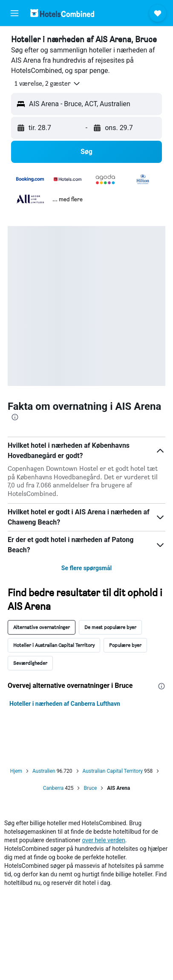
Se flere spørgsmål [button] (86, 568)
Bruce (90, 788)
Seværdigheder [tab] (30, 663)
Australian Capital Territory (113, 771)
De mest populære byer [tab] (110, 627)
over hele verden (103, 840)
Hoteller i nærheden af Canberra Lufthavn (65, 704)
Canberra (53, 788)
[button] (14, 13)
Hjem (16, 771)
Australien (44, 771)
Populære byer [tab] (125, 645)
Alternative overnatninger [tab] (42, 627)
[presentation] (15, 417)
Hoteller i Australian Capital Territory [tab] (54, 645)
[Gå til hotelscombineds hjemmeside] (62, 13)
